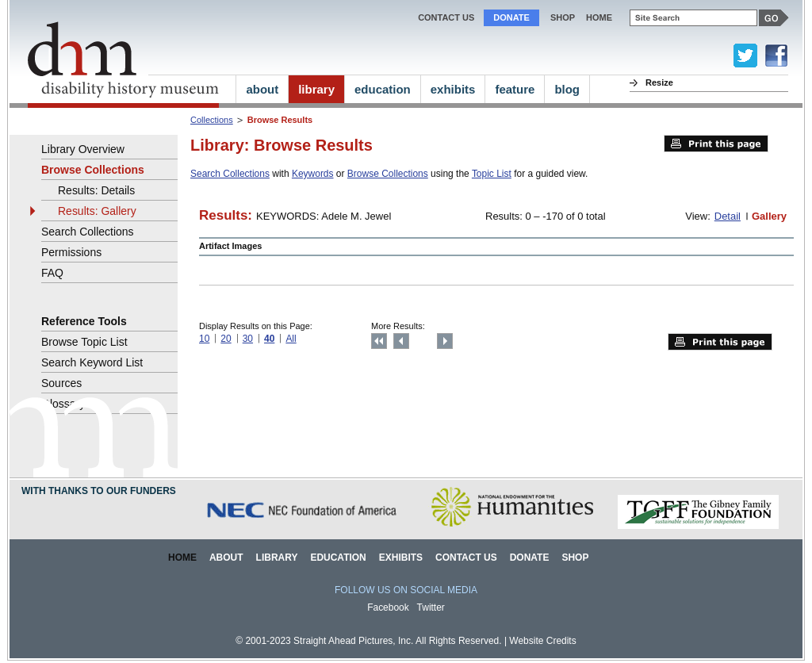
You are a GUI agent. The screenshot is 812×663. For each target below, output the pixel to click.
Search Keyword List (92, 362)
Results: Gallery (97, 211)
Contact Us (446, 17)
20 (226, 339)
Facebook (388, 607)
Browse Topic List (84, 342)
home (599, 17)
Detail (728, 216)
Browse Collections (388, 174)
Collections (212, 120)
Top (379, 341)
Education (338, 558)
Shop (563, 17)
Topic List (492, 174)
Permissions (71, 252)
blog (567, 89)
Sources (61, 383)
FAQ (52, 273)
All (291, 339)
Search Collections (230, 174)
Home (182, 558)
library (316, 89)
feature (515, 89)
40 (269, 339)
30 (248, 339)
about (262, 89)
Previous (401, 341)
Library (277, 558)
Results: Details (96, 190)
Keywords (313, 174)
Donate (511, 17)
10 (204, 339)
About (226, 558)
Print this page (716, 144)
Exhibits (401, 558)
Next (445, 341)
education (383, 89)
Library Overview (83, 149)
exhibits (453, 89)
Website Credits (542, 641)
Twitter (431, 607)
